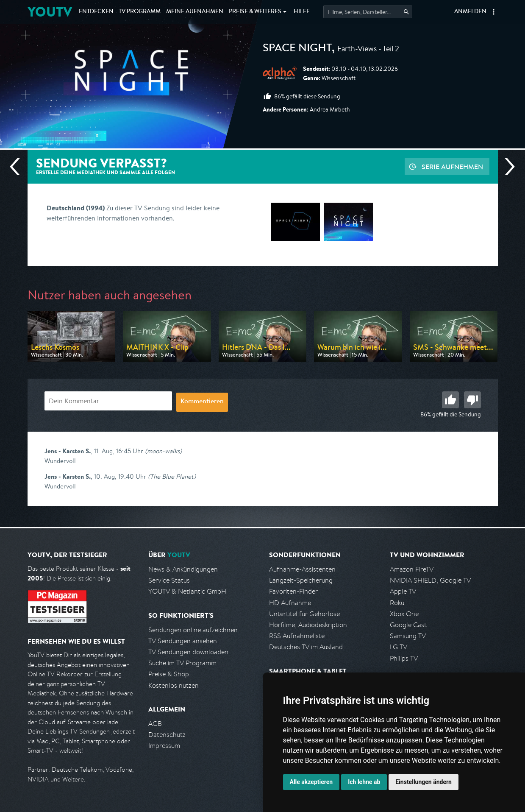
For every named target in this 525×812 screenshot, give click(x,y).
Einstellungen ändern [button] (424, 782)
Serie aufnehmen (452, 167)
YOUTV (50, 12)
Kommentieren (202, 402)
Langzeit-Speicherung (301, 580)
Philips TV (404, 658)
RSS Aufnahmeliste (297, 636)
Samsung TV (408, 636)
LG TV (399, 647)
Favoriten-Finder (293, 591)
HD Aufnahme (290, 603)
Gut (450, 400)
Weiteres (255, 12)
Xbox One (404, 614)
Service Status (169, 580)
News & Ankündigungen (183, 569)
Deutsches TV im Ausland (306, 647)
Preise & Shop (169, 674)
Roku (397, 603)
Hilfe (302, 12)
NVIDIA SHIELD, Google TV (430, 580)
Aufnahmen (195, 12)
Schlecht (472, 400)
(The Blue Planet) (172, 476)
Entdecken (96, 12)
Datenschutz (167, 735)
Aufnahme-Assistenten (302, 569)
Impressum (164, 746)
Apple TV (403, 591)
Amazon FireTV (412, 569)
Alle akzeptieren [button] (311, 782)
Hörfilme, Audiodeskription (308, 625)
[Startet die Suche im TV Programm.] (368, 12)
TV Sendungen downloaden (188, 652)
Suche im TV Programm (182, 663)
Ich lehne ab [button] (364, 782)
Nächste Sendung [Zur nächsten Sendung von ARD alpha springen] (506, 167)
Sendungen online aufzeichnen (193, 630)
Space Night (297, 49)
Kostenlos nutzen (174, 685)
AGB (155, 724)
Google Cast (408, 625)
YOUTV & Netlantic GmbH (187, 591)
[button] (494, 12)
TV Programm (140, 12)
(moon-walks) (163, 451)
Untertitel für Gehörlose (304, 614)
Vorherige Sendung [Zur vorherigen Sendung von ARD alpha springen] (18, 167)
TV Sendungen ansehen (183, 641)
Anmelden (470, 12)
